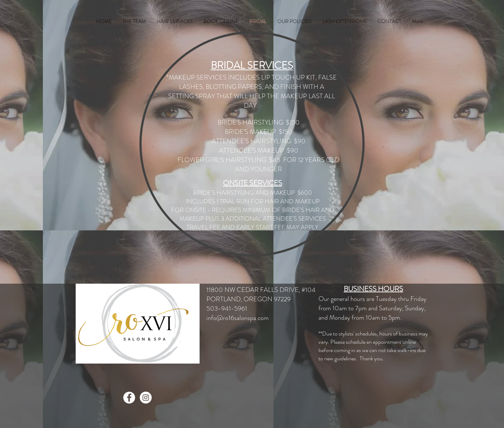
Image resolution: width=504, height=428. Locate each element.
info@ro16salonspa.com (238, 318)
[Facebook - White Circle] (129, 398)
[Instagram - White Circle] (146, 398)
